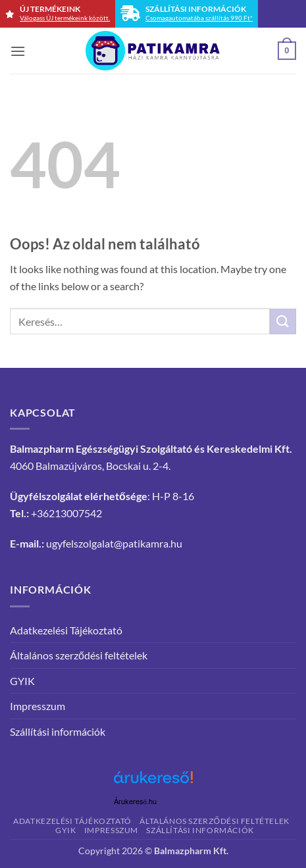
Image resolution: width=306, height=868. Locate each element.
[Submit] (283, 321)
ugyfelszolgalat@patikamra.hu (114, 543)
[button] (18, 51)
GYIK (22, 681)
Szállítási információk (58, 731)
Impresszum (38, 706)
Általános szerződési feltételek (79, 655)
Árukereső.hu (136, 802)
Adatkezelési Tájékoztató (66, 630)
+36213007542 (66, 513)
